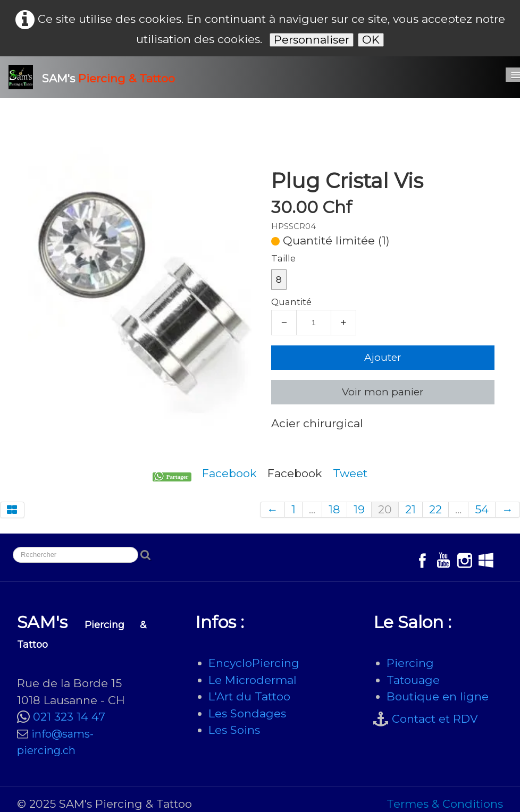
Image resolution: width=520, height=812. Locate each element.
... (312, 509)
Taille (283, 258)
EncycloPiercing (254, 663)
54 (482, 509)
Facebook (229, 473)
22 (435, 509)
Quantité (291, 302)
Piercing (410, 663)
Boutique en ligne (438, 696)
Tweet (350, 473)
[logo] (96, 77)
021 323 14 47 (69, 717)
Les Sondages (247, 713)
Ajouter (383, 357)
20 (385, 509)
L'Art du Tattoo (249, 696)
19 (359, 509)
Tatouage (413, 680)
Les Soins (234, 730)
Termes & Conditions (445, 804)
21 (410, 509)
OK (371, 40)
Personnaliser (312, 40)
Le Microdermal (253, 680)
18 (334, 509)
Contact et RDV (435, 719)
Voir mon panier (383, 392)
